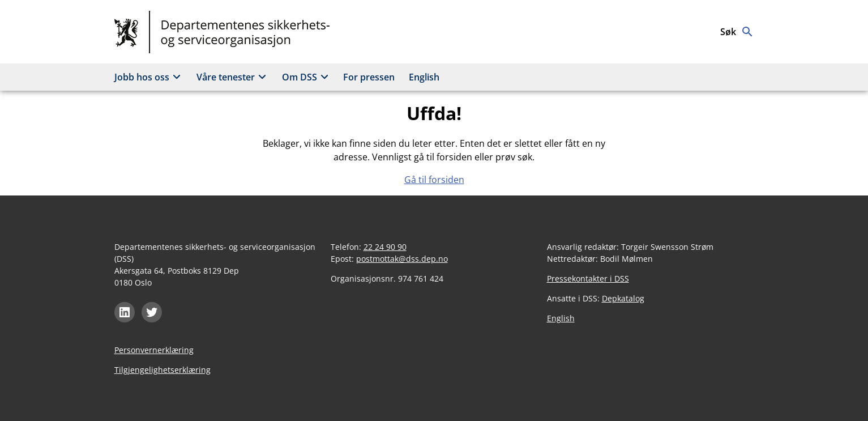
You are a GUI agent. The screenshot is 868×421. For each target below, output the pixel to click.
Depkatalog (623, 298)
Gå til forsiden (434, 180)
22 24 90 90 (385, 247)
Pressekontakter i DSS (588, 278)
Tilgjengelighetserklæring (163, 370)
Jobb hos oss (149, 77)
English (424, 77)
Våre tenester (233, 77)
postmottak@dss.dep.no (402, 259)
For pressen (369, 77)
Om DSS (307, 77)
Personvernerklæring (154, 350)
